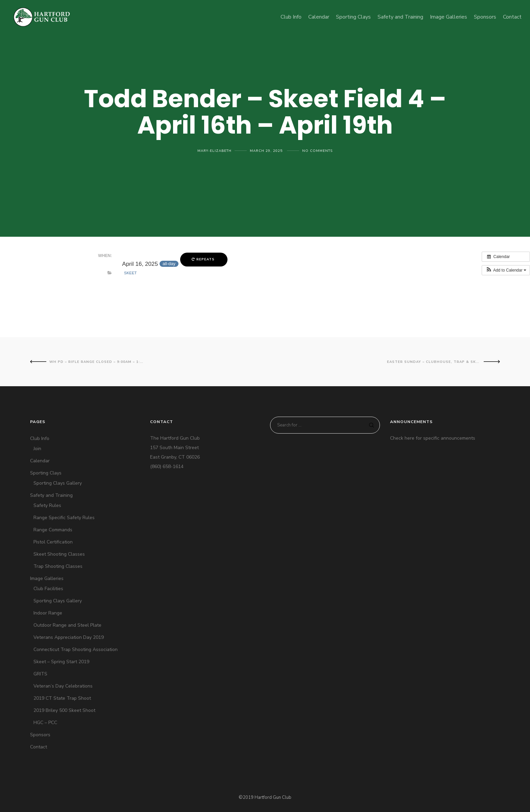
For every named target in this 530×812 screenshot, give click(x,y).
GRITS (40, 674)
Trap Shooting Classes (58, 566)
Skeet (130, 273)
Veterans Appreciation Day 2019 (69, 637)
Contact (39, 747)
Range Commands (53, 530)
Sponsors (40, 735)
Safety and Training (51, 495)
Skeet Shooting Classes (59, 554)
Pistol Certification (53, 542)
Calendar (40, 461)
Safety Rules (47, 505)
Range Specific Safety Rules (64, 518)
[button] (506, 270)
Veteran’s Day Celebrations (63, 686)
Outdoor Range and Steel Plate (67, 625)
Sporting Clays (46, 473)
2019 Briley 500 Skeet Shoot (64, 710)
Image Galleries (47, 578)
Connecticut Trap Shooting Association (76, 649)
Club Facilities (48, 589)
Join (37, 449)
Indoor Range (48, 613)
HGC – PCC (45, 723)
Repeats (204, 259)
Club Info (40, 438)
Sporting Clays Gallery (58, 483)
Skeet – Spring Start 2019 (61, 662)
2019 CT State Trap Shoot (62, 698)
